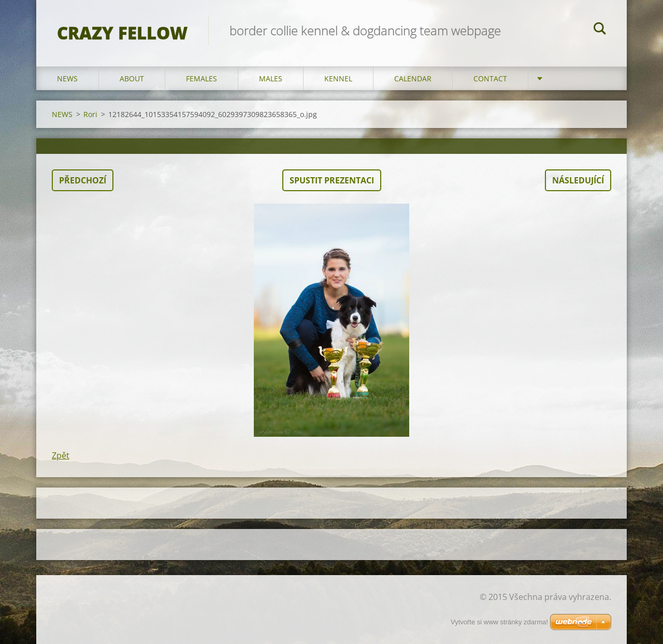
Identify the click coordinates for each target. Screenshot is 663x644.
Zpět (61, 455)
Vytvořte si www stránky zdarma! (499, 622)
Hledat (600, 30)
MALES (271, 78)
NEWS (67, 78)
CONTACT (490, 78)
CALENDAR (413, 78)
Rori (90, 114)
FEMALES (201, 78)
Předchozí (83, 180)
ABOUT (132, 78)
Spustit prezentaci (332, 180)
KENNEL (338, 78)
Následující (578, 180)
